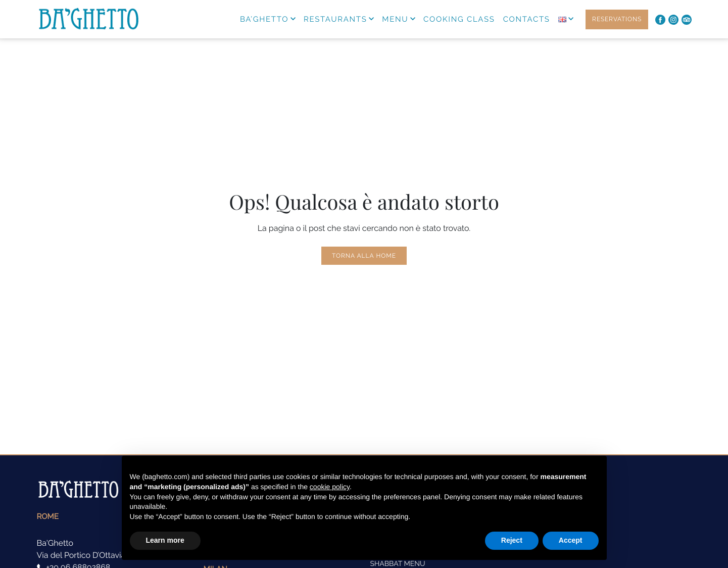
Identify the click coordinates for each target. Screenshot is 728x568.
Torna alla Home (364, 256)
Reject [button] (512, 540)
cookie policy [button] (330, 487)
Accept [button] (571, 540)
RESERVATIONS (617, 19)
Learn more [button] (165, 540)
